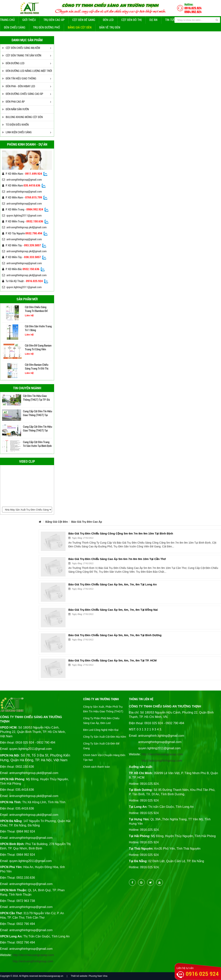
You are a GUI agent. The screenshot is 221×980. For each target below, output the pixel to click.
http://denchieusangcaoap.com (33, 955)
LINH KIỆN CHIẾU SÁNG (17, 132)
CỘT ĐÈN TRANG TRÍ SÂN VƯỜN (22, 56)
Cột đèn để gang (84, 20)
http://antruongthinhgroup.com (33, 961)
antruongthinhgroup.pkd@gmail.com (24, 227)
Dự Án (153, 20)
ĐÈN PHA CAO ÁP (13, 102)
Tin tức (170, 20)
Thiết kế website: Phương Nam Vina (89, 976)
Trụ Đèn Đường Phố (47, 27)
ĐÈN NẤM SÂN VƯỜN (15, 109)
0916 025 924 (202, 974)
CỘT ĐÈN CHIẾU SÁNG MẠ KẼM (21, 48)
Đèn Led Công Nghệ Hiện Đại (101, 730)
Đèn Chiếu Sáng (15, 27)
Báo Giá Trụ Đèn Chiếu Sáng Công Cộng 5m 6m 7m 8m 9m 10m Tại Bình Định (121, 533)
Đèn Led (108, 20)
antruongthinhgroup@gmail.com (22, 180)
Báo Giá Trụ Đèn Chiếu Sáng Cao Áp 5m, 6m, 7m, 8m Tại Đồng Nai (113, 610)
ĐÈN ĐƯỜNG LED (13, 63)
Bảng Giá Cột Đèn (80, 27)
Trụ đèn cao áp (54, 20)
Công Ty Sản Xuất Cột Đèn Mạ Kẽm (105, 737)
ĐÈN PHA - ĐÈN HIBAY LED (19, 86)
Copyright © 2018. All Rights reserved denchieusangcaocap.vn (32, 976)
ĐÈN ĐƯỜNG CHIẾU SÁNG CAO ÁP (23, 94)
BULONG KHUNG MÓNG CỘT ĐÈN (22, 117)
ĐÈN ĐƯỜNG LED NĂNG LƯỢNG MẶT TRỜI (27, 71)
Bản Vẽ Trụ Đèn (110, 27)
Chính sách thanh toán (97, 767)
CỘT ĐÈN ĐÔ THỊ (131, 20)
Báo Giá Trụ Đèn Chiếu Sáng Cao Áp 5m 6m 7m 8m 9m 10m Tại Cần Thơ (117, 559)
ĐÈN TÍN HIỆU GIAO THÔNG (19, 78)
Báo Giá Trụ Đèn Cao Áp (87, 522)
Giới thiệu (29, 20)
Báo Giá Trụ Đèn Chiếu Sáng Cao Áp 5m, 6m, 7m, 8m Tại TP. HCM (112, 660)
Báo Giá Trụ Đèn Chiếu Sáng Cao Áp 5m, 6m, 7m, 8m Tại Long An (112, 584)
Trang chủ (7, 20)
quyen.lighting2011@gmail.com (22, 216)
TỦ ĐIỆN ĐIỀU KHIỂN (15, 125)
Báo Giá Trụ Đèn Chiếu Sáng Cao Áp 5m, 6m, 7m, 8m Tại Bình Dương (115, 635)
